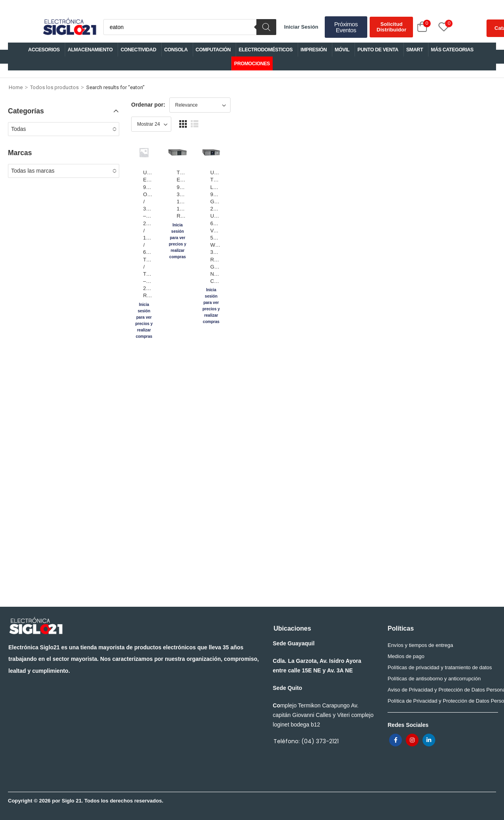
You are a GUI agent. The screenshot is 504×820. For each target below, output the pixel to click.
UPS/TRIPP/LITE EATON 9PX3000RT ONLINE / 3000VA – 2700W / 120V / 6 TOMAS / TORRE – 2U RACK (174, 228)
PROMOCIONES (252, 64)
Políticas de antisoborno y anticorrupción (434, 679)
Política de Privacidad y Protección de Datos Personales (441, 701)
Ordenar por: (148, 105)
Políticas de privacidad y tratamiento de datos (440, 667)
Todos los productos (54, 87)
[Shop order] (200, 105)
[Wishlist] (435, 27)
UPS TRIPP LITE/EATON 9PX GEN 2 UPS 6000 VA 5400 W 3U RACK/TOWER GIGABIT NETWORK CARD (360, 228)
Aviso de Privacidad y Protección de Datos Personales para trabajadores (441, 690)
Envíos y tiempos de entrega (420, 645)
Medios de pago (406, 656)
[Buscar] (266, 27)
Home (16, 87)
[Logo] (69, 27)
